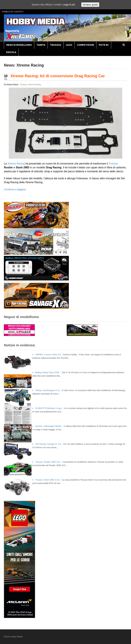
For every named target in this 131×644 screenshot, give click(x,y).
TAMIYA (41, 45)
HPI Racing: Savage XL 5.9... (49, 444)
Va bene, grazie (90, 5)
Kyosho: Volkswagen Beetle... (49, 426)
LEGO (69, 45)
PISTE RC (104, 45)
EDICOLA (11, 52)
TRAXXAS (56, 45)
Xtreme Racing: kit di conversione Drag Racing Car (58, 76)
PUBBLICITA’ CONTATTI (13, 12)
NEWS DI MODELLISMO (19, 45)
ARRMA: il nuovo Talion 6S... (49, 355)
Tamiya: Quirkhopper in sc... (48, 390)
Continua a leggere (15, 189)
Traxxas (23, 85)
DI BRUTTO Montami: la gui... (49, 408)
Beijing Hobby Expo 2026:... (48, 372)
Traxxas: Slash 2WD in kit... (48, 480)
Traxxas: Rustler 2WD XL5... (49, 462)
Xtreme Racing (34, 85)
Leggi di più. (69, 4)
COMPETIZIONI (85, 45)
